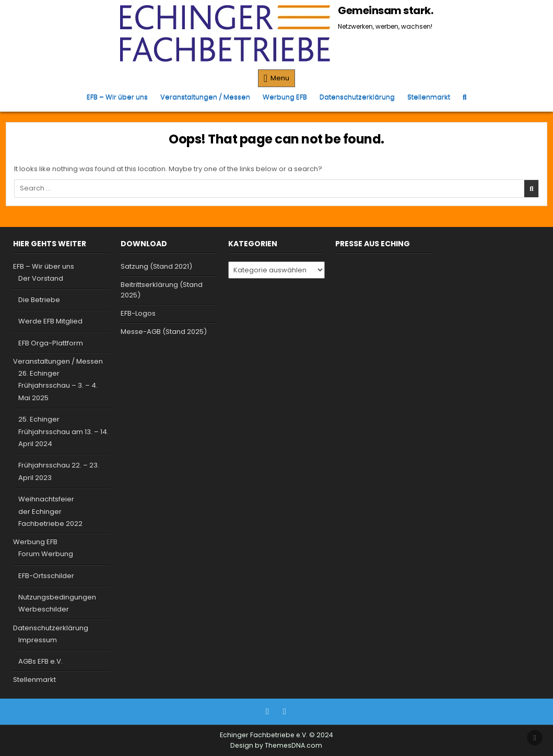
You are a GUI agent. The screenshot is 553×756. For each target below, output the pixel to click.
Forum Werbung (46, 554)
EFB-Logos (138, 313)
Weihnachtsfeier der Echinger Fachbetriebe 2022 (50, 511)
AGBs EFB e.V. (40, 661)
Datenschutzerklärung (357, 97)
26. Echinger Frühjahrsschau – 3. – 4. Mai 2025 (58, 386)
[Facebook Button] (267, 712)
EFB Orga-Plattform (51, 343)
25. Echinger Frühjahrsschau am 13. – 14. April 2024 (63, 431)
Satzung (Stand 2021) (156, 266)
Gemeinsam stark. (385, 10)
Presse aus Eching (373, 244)
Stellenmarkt (429, 97)
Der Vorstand (41, 278)
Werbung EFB (285, 97)
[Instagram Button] (285, 712)
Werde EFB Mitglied (50, 321)
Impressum (38, 640)
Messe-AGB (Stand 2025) (164, 332)
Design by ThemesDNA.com (276, 745)
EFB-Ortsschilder (46, 576)
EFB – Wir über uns (117, 97)
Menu (280, 78)
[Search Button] (464, 97)
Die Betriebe (39, 300)
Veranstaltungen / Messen (205, 97)
